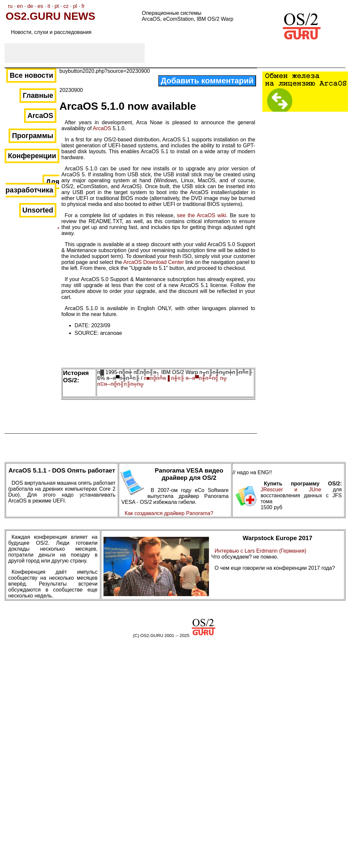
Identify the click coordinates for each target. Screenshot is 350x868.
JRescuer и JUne (297, 490)
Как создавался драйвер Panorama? (169, 513)
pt (57, 6)
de (30, 6)
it (49, 6)
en (20, 6)
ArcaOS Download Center (154, 262)
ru (10, 6)
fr (83, 6)
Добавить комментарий (207, 81)
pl (75, 6)
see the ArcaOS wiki (202, 215)
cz (66, 6)
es (40, 6)
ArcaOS (102, 128)
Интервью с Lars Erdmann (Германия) (260, 551)
